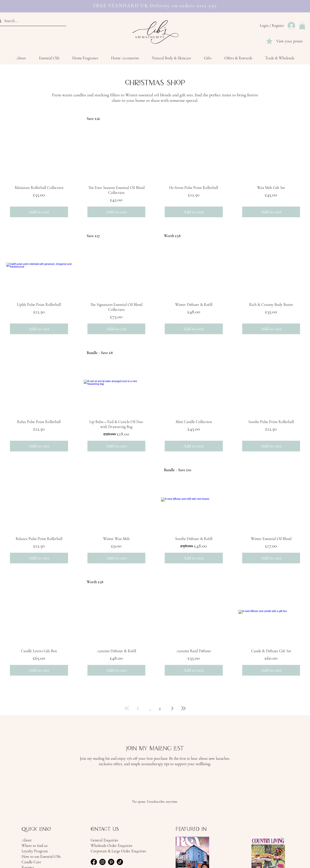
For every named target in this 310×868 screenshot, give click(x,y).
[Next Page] (172, 708)
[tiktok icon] (120, 862)
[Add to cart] (39, 212)
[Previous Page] (138, 708)
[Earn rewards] (158, 2)
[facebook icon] (94, 862)
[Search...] (30, 21)
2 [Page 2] (160, 708)
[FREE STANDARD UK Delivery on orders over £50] (153, 3)
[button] (302, 26)
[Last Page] (183, 708)
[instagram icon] (102, 862)
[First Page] (127, 708)
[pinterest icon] (111, 862)
